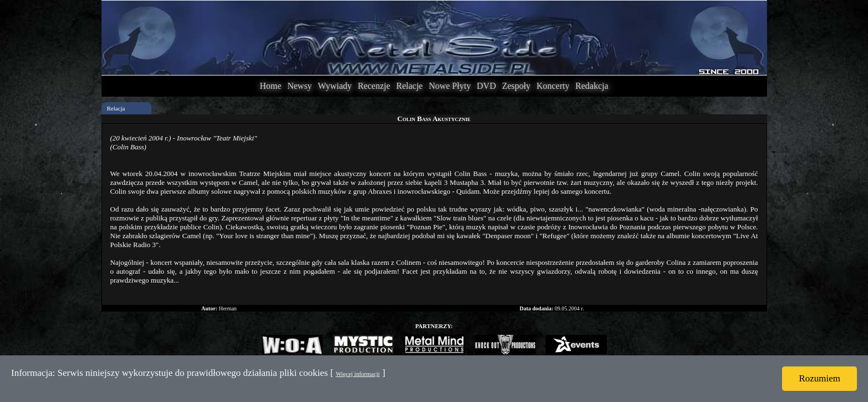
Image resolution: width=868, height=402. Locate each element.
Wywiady (335, 86)
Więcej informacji (357, 374)
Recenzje (374, 86)
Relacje (409, 86)
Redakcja (592, 86)
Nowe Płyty (450, 86)
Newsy (300, 86)
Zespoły (516, 86)
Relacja (116, 108)
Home (270, 86)
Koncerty (553, 86)
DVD (487, 86)
